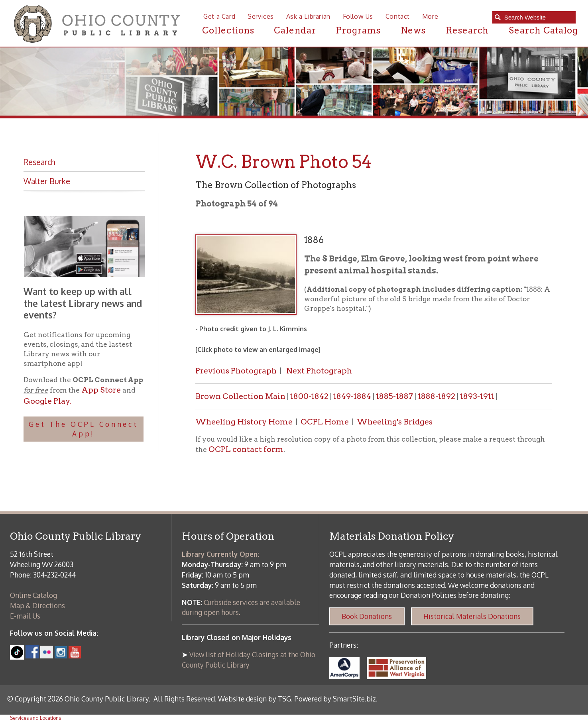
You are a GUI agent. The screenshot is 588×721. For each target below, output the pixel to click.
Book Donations (367, 616)
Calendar (295, 30)
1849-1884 (353, 396)
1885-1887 (394, 396)
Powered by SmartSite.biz (335, 699)
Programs (358, 30)
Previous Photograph (236, 371)
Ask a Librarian (308, 16)
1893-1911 (477, 396)
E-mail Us (25, 616)
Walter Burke (47, 181)
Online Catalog (33, 595)
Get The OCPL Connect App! (84, 429)
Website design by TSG (255, 699)
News (413, 30)
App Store (101, 390)
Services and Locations (35, 718)
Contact (398, 16)
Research (467, 30)
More (430, 16)
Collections (228, 30)
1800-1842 (309, 396)
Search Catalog (544, 30)
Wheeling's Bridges (395, 422)
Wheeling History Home (244, 422)
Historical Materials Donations (472, 616)
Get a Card (219, 16)
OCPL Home (325, 422)
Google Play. (47, 401)
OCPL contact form (246, 449)
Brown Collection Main (240, 396)
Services (261, 16)
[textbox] (538, 18)
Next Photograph (319, 371)
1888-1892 (437, 396)
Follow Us (358, 16)
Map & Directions (37, 605)
